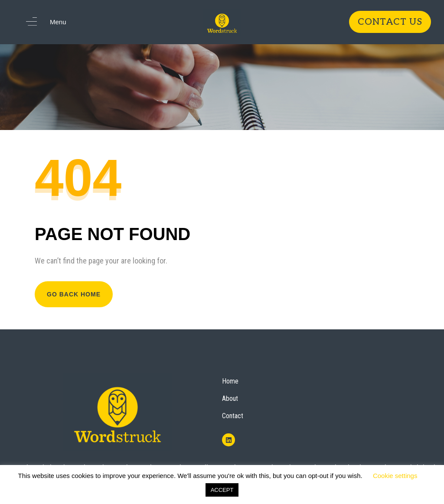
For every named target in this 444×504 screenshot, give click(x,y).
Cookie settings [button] (395, 476)
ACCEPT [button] (222, 490)
